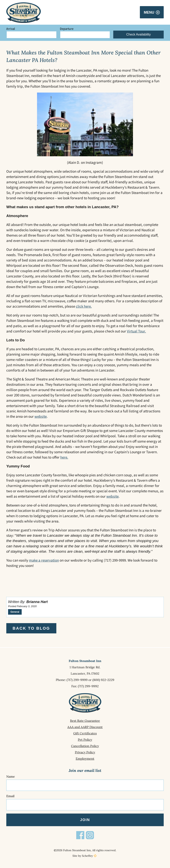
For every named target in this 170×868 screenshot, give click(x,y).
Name (11, 776)
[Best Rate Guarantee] (85, 721)
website (41, 416)
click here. (84, 306)
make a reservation (44, 560)
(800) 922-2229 (103, 680)
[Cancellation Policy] (85, 746)
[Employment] (85, 758)
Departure (67, 29)
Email (10, 796)
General (15, 612)
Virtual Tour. (136, 331)
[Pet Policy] (85, 740)
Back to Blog (31, 628)
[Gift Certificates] (85, 733)
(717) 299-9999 (77, 680)
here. (64, 457)
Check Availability (138, 34)
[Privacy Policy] (85, 752)
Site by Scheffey (83, 856)
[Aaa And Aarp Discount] (85, 727)
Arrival (11, 29)
